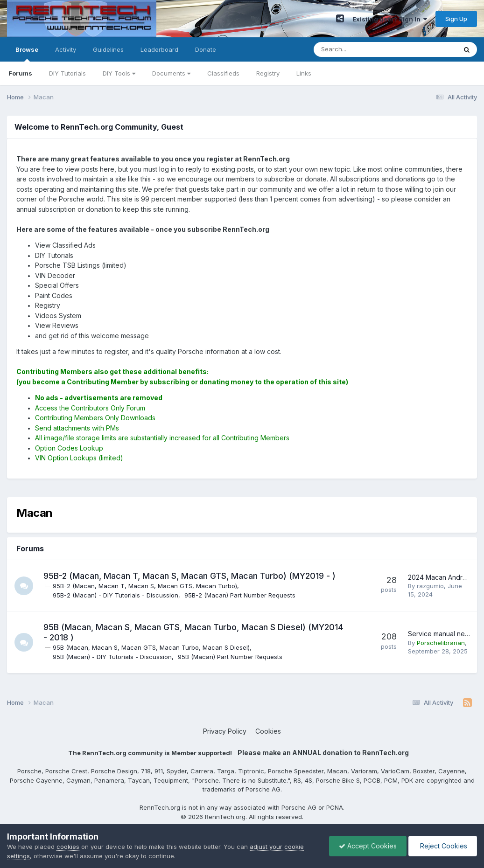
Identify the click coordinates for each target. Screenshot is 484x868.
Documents (171, 73)
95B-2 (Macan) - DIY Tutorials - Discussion (116, 595)
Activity (66, 49)
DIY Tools (119, 73)
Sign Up (456, 19)
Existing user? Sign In (390, 19)
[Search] (361, 49)
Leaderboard (159, 49)
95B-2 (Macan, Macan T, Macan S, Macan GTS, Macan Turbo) (145, 586)
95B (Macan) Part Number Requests (230, 657)
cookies (68, 847)
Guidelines (108, 49)
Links (304, 73)
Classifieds (223, 73)
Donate (206, 49)
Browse (27, 54)
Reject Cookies (443, 846)
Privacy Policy (225, 731)
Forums (20, 73)
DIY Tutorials (67, 73)
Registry (268, 73)
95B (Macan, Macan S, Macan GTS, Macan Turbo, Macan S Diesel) (151, 647)
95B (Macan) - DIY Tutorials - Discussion (112, 657)
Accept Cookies (368, 846)
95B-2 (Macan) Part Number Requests (240, 595)
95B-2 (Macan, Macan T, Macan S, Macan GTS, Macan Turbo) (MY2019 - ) (189, 576)
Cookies (268, 731)
